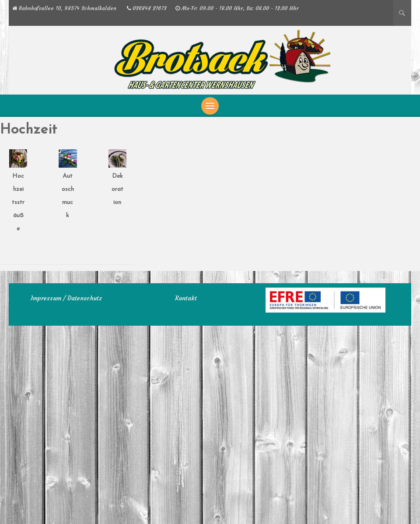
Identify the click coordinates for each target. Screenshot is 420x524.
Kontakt (186, 298)
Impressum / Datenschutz (66, 298)
